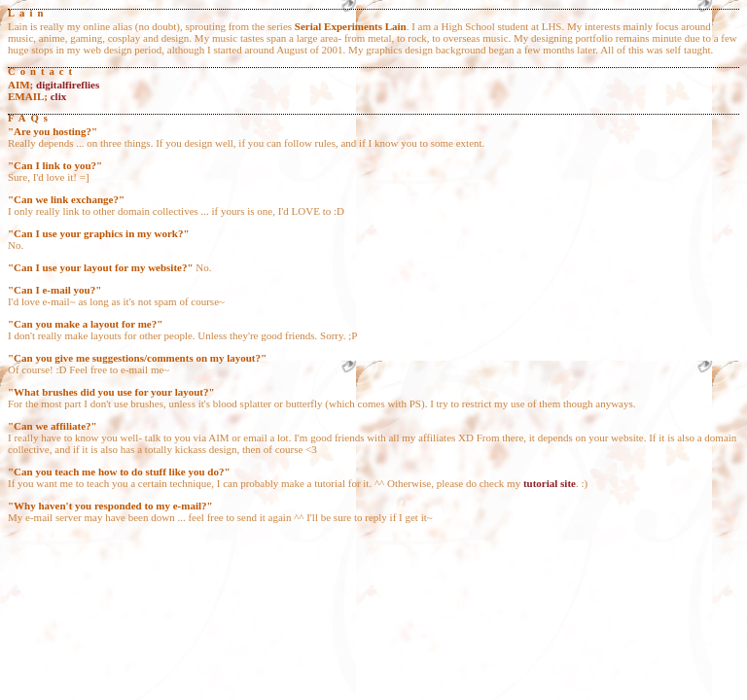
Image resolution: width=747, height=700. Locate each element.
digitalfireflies (68, 85)
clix (59, 96)
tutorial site (550, 483)
